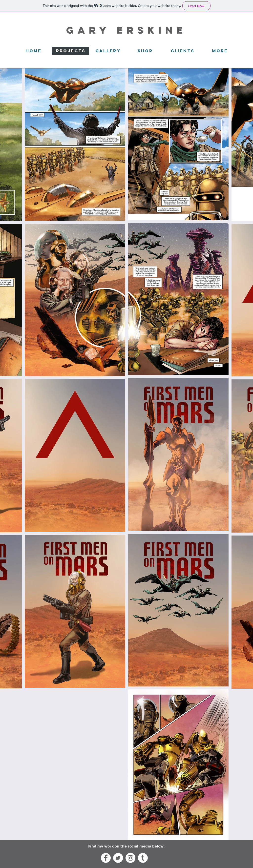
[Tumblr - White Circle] (143, 858)
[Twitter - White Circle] (118, 858)
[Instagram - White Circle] (130, 858)
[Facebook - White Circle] (106, 858)
